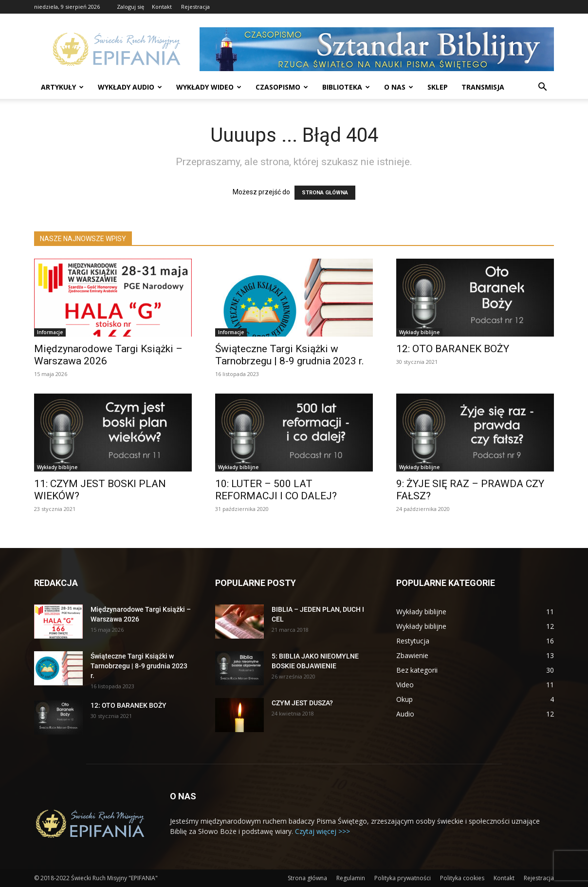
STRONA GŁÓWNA (325, 193)
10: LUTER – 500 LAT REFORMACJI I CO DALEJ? (276, 490)
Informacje (50, 332)
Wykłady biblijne (419, 332)
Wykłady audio (130, 87)
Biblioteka (346, 87)
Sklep (438, 87)
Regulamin (351, 878)
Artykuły (62, 87)
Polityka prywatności (403, 878)
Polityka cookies (462, 878)
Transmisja (483, 87)
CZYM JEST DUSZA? (302, 703)
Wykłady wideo (209, 87)
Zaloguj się (130, 7)
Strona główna (307, 878)
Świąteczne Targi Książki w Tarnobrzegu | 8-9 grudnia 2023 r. (290, 355)
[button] (542, 88)
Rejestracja (195, 7)
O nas (399, 87)
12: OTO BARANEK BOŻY (453, 349)
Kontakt (162, 7)
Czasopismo (282, 87)
